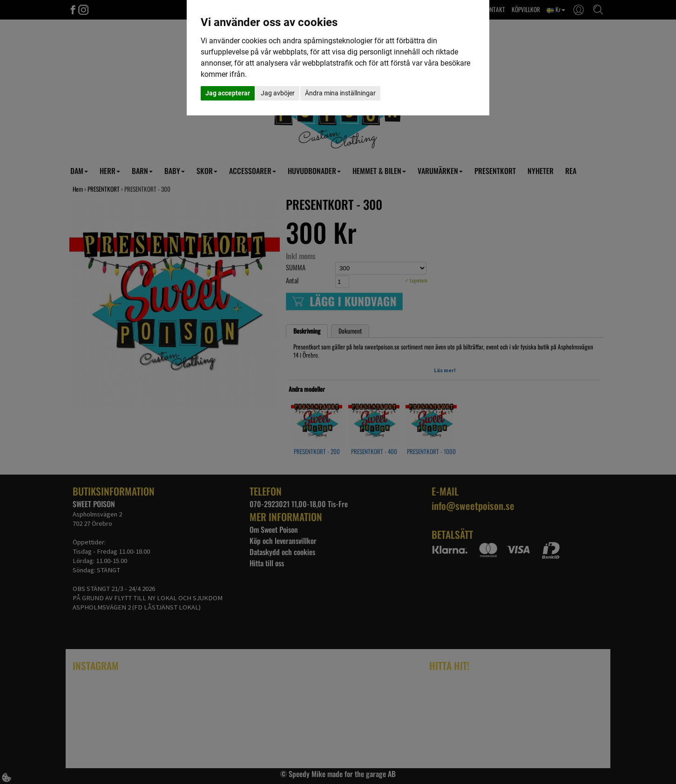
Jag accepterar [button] (228, 93)
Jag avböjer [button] (278, 93)
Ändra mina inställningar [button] (340, 93)
